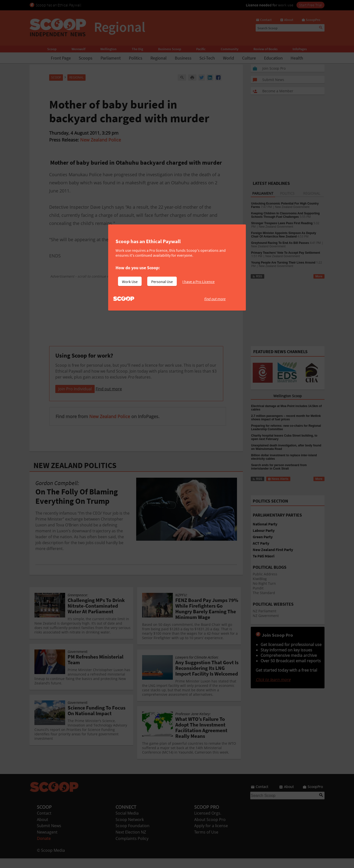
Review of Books (265, 49)
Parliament (111, 58)
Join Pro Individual (75, 398)
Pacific (201, 49)
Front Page (61, 58)
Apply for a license (211, 835)
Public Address (265, 574)
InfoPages (300, 49)
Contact (44, 823)
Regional (159, 58)
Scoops (86, 58)
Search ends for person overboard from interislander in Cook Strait (279, 467)
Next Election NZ (131, 842)
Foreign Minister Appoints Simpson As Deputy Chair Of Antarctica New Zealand (284, 235)
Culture (249, 58)
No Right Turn (264, 583)
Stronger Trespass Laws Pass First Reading (282, 223)
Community (230, 49)
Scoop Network (130, 829)
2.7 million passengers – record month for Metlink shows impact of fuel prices (286, 418)
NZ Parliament (265, 611)
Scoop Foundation (133, 835)
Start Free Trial (310, 5)
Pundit (258, 588)
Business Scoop (170, 49)
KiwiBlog (260, 579)
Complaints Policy (132, 848)
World (229, 58)
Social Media (127, 823)
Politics (136, 58)
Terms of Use (206, 842)
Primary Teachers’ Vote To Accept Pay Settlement (286, 253)
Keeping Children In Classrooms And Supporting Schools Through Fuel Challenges (286, 215)
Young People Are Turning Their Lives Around (283, 263)
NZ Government (266, 616)
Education (273, 58)
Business (183, 58)
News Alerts (278, 479)
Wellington (108, 49)
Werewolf (78, 49)
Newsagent (47, 842)
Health (297, 58)
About (43, 829)
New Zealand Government (292, 207)
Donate (44, 848)
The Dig (137, 49)
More (319, 276)
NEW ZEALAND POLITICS (75, 475)
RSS (257, 276)
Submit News (49, 835)
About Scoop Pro (210, 829)
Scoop (52, 49)
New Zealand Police (101, 140)
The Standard (264, 593)
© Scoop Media (51, 860)
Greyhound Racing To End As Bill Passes (280, 243)
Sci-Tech (207, 58)
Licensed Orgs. (208, 823)
